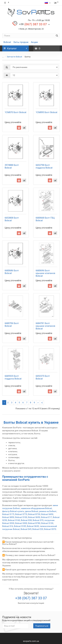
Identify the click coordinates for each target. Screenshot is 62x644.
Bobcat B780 (34, 523)
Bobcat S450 (47, 514)
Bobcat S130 (47, 523)
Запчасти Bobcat (13, 57)
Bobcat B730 (34, 514)
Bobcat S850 (8, 517)
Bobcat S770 (21, 514)
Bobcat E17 (46, 517)
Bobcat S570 (50, 529)
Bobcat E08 (26, 520)
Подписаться (42, 626)
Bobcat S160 (14, 520)
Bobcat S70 (38, 520)
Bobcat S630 (33, 526)
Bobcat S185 (20, 526)
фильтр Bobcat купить (13, 511)
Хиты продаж (21, 42)
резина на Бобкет (48, 511)
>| (42, 403)
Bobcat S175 (8, 514)
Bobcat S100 (21, 517)
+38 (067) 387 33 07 (31, 598)
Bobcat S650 (34, 517)
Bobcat (7, 42)
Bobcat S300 (21, 523)
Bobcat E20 (38, 529)
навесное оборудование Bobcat (36, 508)
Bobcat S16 (8, 526)
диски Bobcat (32, 511)
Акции (34, 42)
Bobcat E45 (26, 529)
